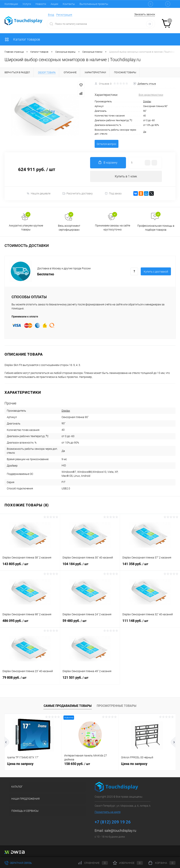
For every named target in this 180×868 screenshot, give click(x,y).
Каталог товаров (22, 39)
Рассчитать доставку (78, 194)
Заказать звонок (145, 14)
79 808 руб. (30, 680)
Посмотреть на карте (108, 812)
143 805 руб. (30, 566)
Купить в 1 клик (126, 176)
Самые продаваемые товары (68, 706)
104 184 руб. (90, 566)
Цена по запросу (20, 764)
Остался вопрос (107, 144)
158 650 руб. (77, 764)
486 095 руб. (30, 623)
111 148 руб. (150, 623)
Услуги (27, 4)
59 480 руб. (90, 623)
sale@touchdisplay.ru (120, 831)
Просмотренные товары (117, 706)
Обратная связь (18, 863)
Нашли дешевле (38, 194)
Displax (147, 101)
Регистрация (64, 15)
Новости (41, 4)
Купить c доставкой (156, 272)
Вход (51, 15)
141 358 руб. (150, 566)
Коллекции (11, 4)
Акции (54, 4)
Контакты (69, 4)
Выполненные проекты (94, 4)
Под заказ (113, 194)
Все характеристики (151, 95)
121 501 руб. (90, 680)
